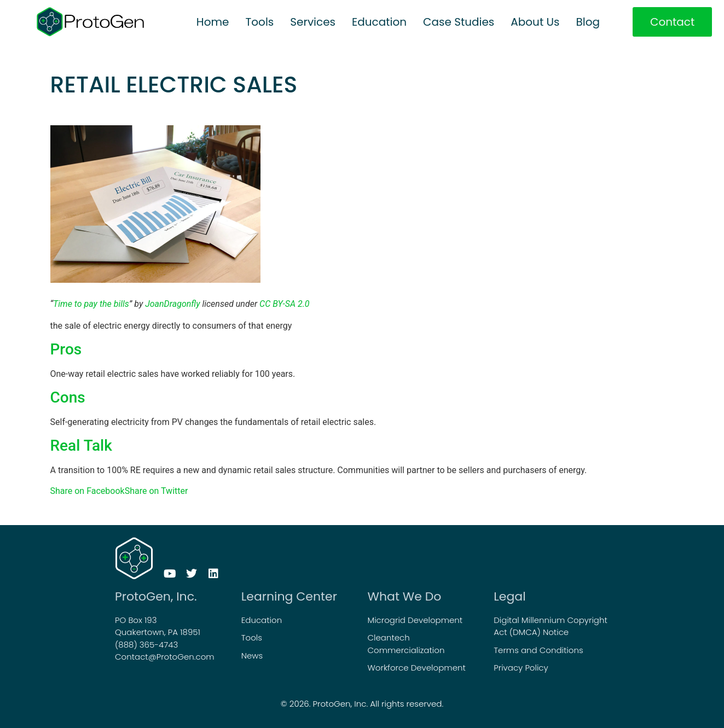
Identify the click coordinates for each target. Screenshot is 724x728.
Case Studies (459, 22)
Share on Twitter (157, 491)
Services (313, 22)
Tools (260, 22)
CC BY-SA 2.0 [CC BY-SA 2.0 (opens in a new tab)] (284, 304)
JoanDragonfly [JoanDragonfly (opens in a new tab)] (172, 304)
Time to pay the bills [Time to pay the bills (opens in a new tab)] (91, 304)
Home (213, 22)
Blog (588, 22)
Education (379, 22)
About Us (535, 22)
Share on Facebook (88, 491)
